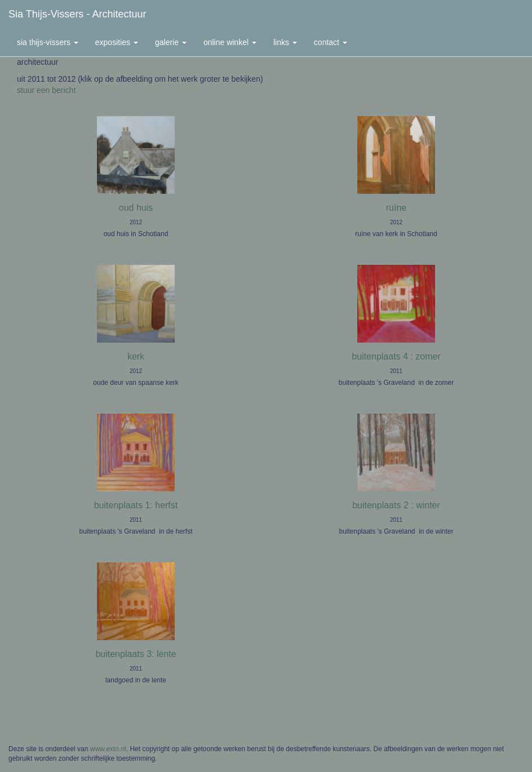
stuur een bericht (46, 90)
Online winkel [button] (230, 42)
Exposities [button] (117, 42)
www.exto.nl (108, 749)
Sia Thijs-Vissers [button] (48, 42)
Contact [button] (331, 42)
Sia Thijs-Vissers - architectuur (77, 14)
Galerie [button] (171, 42)
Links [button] (285, 42)
